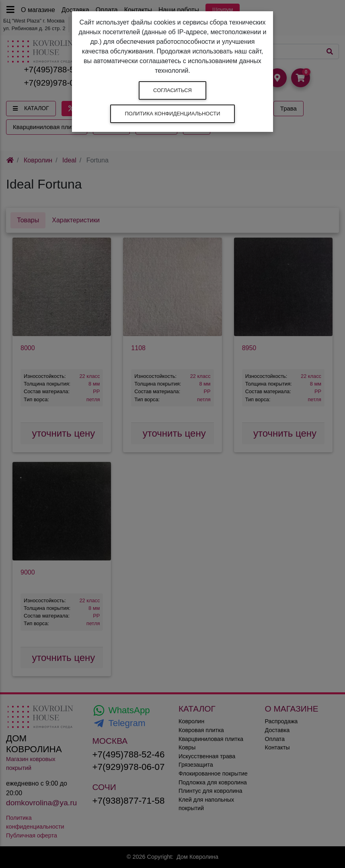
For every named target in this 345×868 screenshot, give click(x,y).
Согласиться (172, 90)
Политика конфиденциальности (172, 114)
